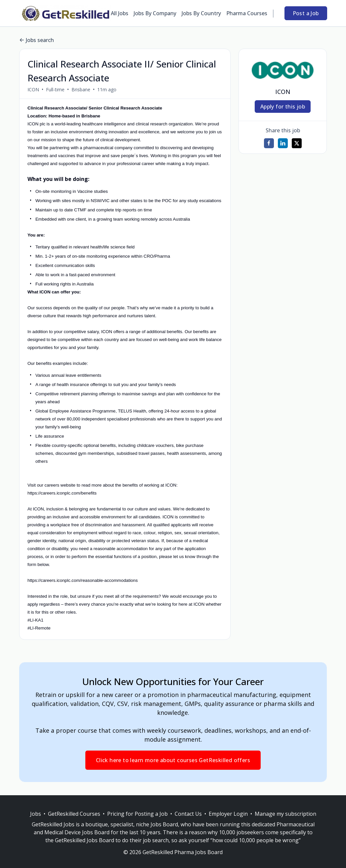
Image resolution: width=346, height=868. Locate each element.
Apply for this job (283, 107)
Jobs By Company (155, 13)
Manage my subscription (285, 814)
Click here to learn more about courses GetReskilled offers (173, 760)
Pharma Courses (247, 13)
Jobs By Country (201, 13)
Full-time (55, 89)
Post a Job (306, 13)
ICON (33, 89)
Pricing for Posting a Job (137, 814)
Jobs (36, 814)
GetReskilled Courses (74, 814)
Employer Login (228, 814)
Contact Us (188, 814)
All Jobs (120, 13)
